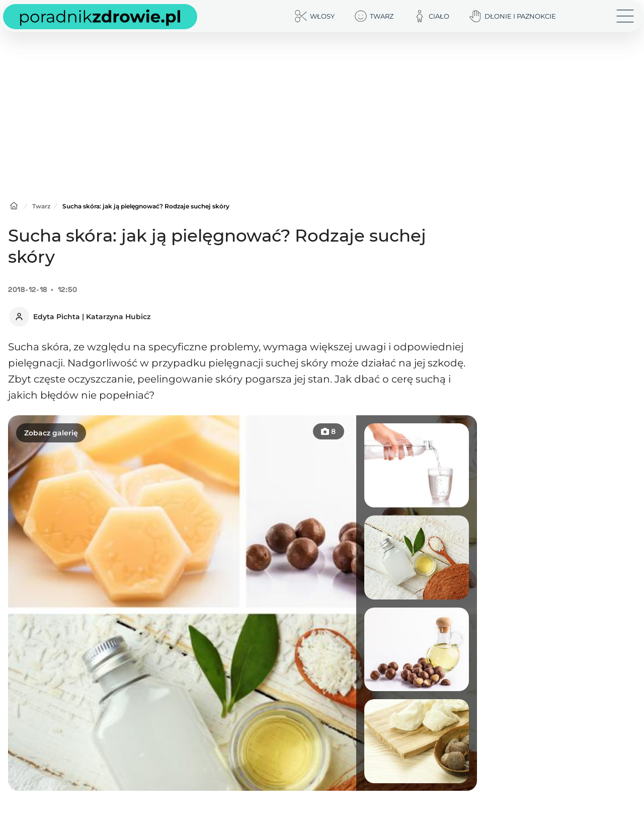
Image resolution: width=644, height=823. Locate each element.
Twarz (41, 206)
